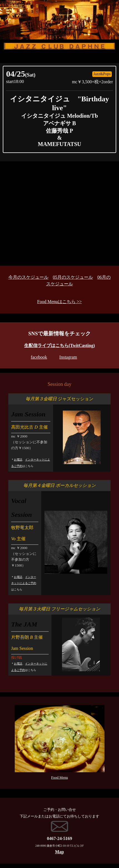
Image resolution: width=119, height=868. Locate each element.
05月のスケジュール (73, 277)
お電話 (18, 460)
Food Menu (59, 777)
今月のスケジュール (28, 277)
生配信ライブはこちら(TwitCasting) (59, 345)
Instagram (68, 357)
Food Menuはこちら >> (59, 302)
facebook (39, 357)
